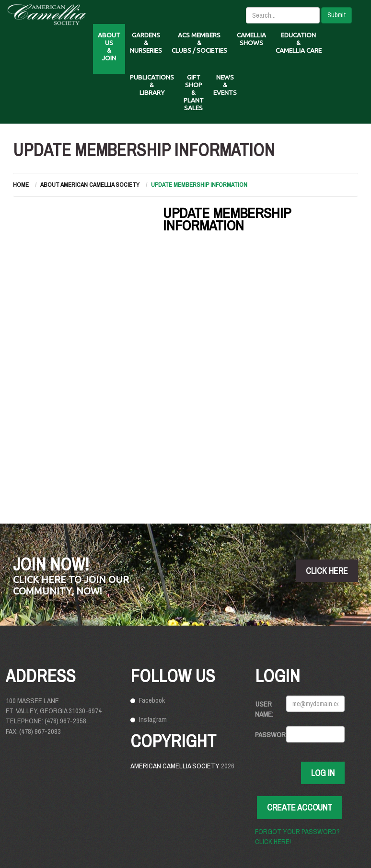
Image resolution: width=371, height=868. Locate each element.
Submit (336, 15)
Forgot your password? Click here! (297, 836)
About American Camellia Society (90, 185)
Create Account (300, 807)
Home (21, 185)
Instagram (153, 719)
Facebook (152, 700)
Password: (267, 735)
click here (327, 571)
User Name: (264, 709)
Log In (323, 773)
